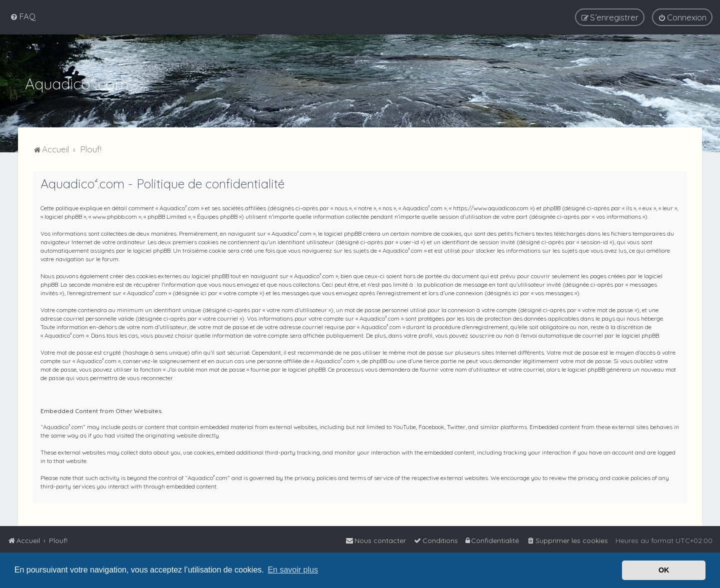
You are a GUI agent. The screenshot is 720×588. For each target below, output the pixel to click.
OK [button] (664, 570)
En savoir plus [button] (293, 570)
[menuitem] (23, 16)
